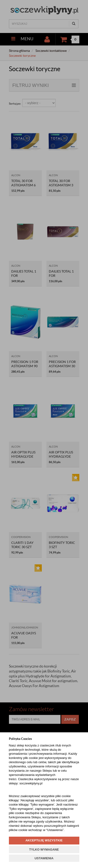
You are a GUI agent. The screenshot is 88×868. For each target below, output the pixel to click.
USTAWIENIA (44, 858)
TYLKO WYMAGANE (44, 850)
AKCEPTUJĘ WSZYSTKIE (44, 840)
